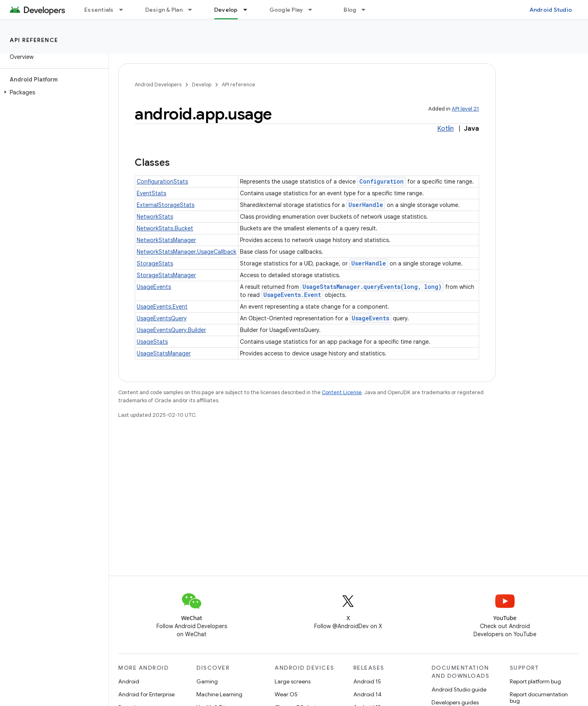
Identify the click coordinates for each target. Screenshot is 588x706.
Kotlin (445, 129)
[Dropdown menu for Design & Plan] (194, 10)
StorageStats (155, 263)
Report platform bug (535, 681)
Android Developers (158, 85)
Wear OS (286, 694)
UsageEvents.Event (292, 295)
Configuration (382, 181)
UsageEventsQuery (162, 318)
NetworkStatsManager (166, 240)
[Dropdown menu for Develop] (249, 10)
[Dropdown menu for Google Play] (314, 10)
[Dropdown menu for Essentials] (125, 10)
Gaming (207, 681)
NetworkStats (155, 217)
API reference (34, 40)
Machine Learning (219, 694)
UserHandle (366, 205)
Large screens (293, 681)
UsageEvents (154, 287)
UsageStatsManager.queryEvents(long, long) (372, 287)
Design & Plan (164, 10)
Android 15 (367, 681)
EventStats (151, 193)
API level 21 (465, 109)
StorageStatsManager (166, 275)
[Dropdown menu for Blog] (367, 10)
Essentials (99, 10)
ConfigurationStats (162, 182)
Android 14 (367, 694)
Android (129, 681)
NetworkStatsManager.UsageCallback (187, 252)
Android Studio (551, 10)
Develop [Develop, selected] (226, 10)
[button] (53, 92)
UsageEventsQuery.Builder (171, 330)
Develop (202, 85)
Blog (350, 10)
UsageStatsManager (164, 353)
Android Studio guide (459, 689)
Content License (342, 392)
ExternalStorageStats (166, 205)
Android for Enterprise (146, 694)
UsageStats (152, 342)
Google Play (286, 10)
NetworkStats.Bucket (165, 228)
